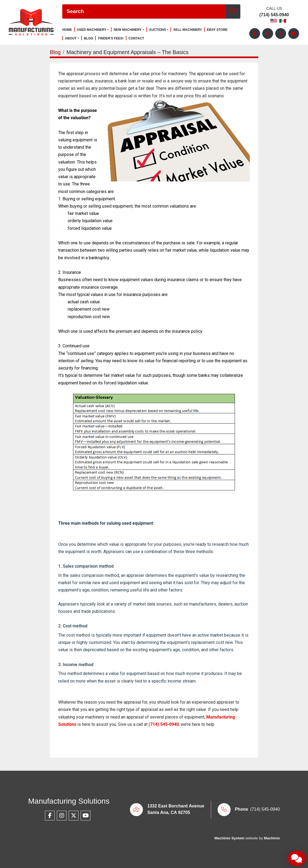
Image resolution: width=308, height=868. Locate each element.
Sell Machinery (188, 30)
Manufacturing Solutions (69, 801)
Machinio (272, 838)
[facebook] (255, 34)
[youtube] (294, 34)
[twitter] (281, 34)
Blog (89, 39)
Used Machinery (92, 30)
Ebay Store (217, 30)
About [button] (71, 38)
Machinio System (229, 838)
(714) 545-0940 (274, 15)
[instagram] (268, 34)
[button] (93, 30)
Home (67, 30)
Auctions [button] (158, 30)
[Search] (144, 11)
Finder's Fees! (111, 39)
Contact (136, 39)
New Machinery (128, 30)
